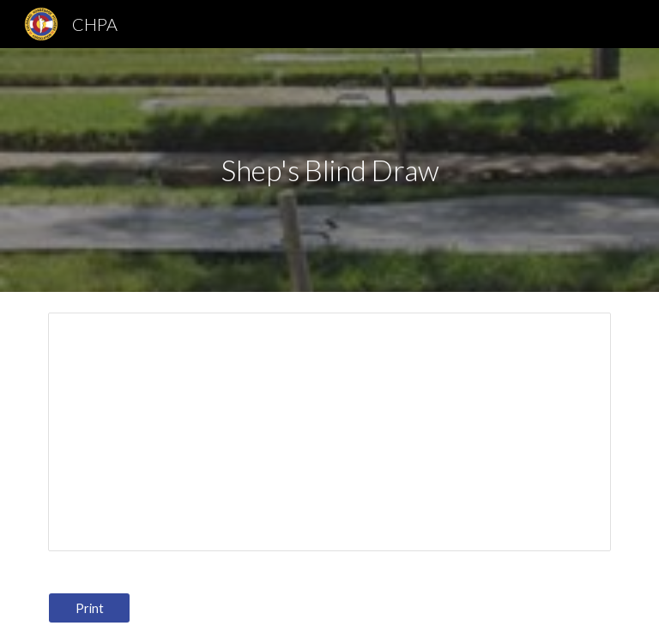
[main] (329, 170)
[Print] (89, 608)
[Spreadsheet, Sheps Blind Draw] (329, 432)
